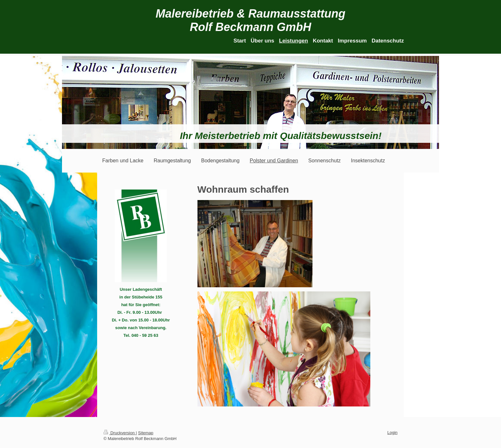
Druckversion (120, 433)
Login (392, 433)
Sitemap (146, 433)
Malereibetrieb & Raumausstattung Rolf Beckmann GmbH (250, 20)
